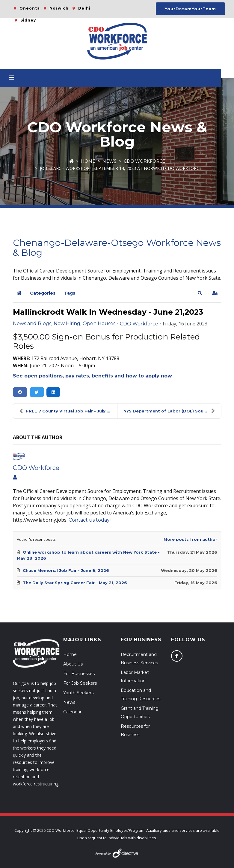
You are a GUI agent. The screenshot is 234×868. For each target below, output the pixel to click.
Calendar (72, 712)
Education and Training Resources (141, 695)
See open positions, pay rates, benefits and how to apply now (92, 376)
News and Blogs (32, 324)
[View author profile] (15, 477)
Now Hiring (67, 324)
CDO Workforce (145, 161)
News (110, 161)
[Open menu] (18, 78)
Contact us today (89, 520)
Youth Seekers (78, 693)
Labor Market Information (135, 677)
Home (88, 161)
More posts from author (190, 539)
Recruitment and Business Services (139, 659)
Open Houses (99, 324)
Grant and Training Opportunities (140, 712)
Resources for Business (135, 730)
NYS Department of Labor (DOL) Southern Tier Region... (172, 411)
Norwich (59, 8)
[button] (200, 293)
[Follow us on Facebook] (177, 656)
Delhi (84, 8)
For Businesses (79, 674)
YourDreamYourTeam (190, 9)
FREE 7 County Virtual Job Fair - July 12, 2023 (68, 411)
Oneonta (30, 8)
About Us (73, 664)
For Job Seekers (80, 683)
